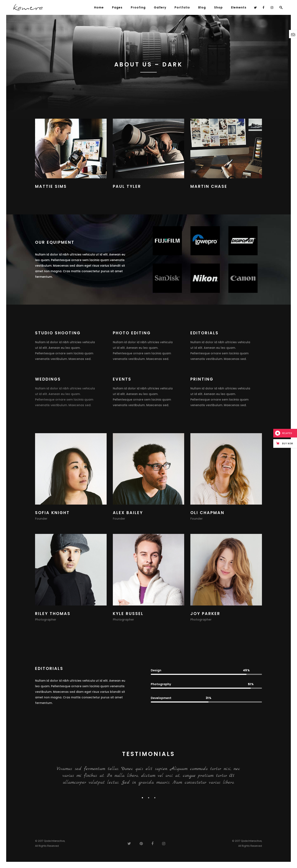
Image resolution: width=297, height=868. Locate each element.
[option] (148, 776)
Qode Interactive (54, 841)
